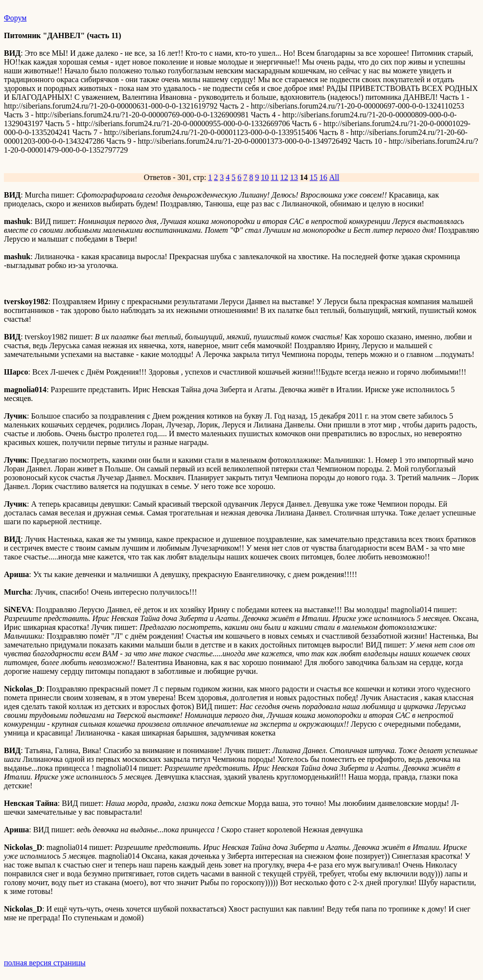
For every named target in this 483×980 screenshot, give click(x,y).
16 (323, 177)
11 (274, 177)
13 (294, 177)
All (334, 177)
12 (284, 177)
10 (265, 177)
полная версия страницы (45, 963)
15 (314, 177)
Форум (15, 18)
